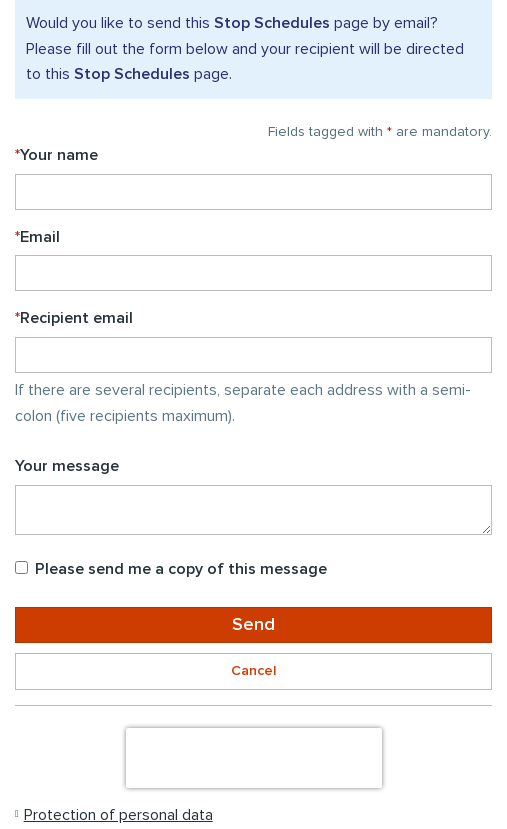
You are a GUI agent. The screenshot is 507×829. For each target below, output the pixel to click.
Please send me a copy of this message (171, 569)
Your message (67, 466)
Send (253, 625)
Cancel (253, 671)
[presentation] (254, 758)
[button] (114, 815)
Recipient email (74, 318)
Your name (56, 155)
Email (37, 237)
